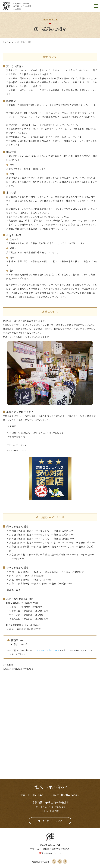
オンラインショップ (52, 821)
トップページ (8, 42)
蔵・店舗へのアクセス (51, 853)
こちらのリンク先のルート (47, 650)
